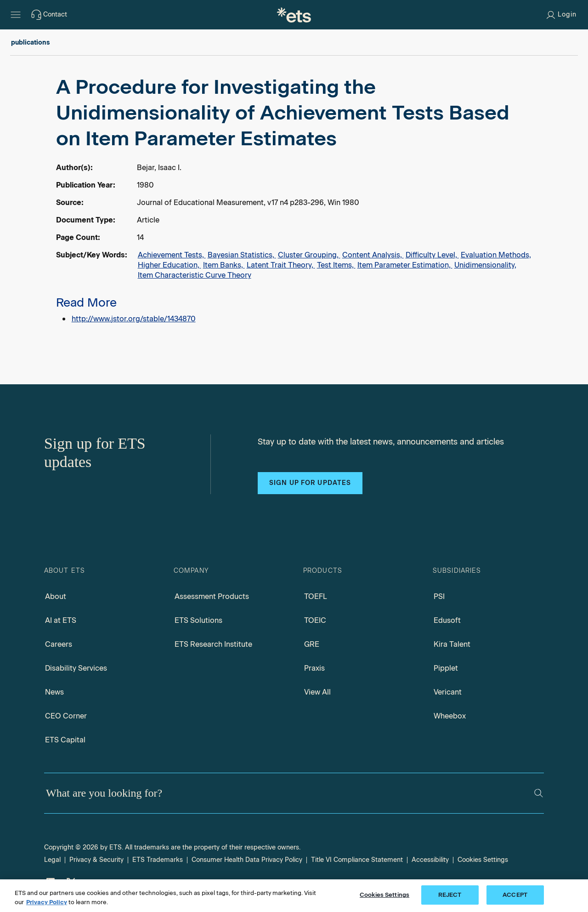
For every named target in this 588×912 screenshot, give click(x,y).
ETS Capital (65, 740)
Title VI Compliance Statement (357, 860)
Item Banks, (224, 265)
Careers (59, 644)
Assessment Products (212, 596)
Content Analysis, (373, 255)
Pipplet (446, 668)
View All (317, 692)
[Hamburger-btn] (16, 15)
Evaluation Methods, (496, 255)
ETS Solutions (198, 620)
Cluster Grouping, (309, 255)
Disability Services (76, 668)
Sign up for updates (310, 483)
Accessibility (430, 860)
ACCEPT (515, 895)
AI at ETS (61, 620)
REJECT (450, 895)
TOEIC (315, 620)
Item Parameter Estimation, (405, 265)
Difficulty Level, (432, 255)
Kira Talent (452, 644)
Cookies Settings (483, 860)
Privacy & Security (96, 860)
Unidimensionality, (485, 265)
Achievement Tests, (172, 255)
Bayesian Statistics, (242, 255)
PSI (439, 596)
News (54, 692)
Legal (52, 860)
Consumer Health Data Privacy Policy (247, 860)
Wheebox (450, 716)
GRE (312, 644)
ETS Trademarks (158, 860)
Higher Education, (170, 265)
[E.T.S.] (294, 15)
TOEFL (316, 596)
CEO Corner (66, 716)
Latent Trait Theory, (281, 265)
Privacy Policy (47, 902)
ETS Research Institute (213, 644)
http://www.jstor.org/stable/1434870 (134, 319)
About (56, 596)
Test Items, (336, 265)
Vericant (448, 692)
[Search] (539, 793)
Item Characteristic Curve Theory (195, 275)
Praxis (314, 668)
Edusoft (447, 620)
